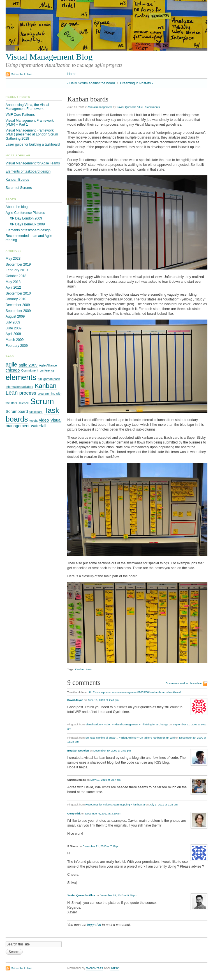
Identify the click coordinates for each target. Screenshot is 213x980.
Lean (89, 669)
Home (72, 74)
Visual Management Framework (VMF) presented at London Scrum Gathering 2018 (32, 134)
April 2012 (13, 288)
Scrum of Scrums (19, 188)
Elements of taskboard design (28, 171)
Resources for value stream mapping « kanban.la (115, 804)
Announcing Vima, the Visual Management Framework (27, 107)
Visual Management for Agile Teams (33, 163)
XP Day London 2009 (26, 218)
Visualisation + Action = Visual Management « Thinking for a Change (127, 724)
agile (11, 365)
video (44, 420)
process (28, 393)
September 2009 (18, 311)
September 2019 (18, 264)
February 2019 (17, 270)
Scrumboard (17, 411)
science (24, 403)
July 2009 (13, 322)
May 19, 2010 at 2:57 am (106, 780)
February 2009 (17, 346)
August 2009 (15, 316)
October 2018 (16, 276)
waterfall (39, 426)
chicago (13, 370)
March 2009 (15, 340)
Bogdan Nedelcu (78, 751)
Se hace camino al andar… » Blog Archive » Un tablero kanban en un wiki (130, 738)
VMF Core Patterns (20, 115)
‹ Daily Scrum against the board (91, 83)
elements (21, 377)
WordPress (95, 968)
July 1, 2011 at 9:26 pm (164, 804)
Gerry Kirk (74, 813)
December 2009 (18, 305)
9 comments (152, 107)
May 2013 (13, 282)
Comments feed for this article (184, 683)
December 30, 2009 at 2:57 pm (112, 751)
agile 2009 (28, 365)
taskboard (36, 412)
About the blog (17, 207)
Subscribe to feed (22, 74)
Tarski (115, 968)
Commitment (30, 370)
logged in (94, 925)
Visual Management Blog (49, 57)
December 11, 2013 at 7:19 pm (101, 846)
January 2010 (16, 299)
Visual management (100, 107)
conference (47, 370)
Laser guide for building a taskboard (33, 144)
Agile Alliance (48, 365)
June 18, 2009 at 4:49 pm (103, 700)
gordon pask (52, 379)
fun (40, 379)
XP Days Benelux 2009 (27, 224)
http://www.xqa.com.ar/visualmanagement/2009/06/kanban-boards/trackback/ (134, 692)
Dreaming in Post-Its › (136, 83)
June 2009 (14, 328)
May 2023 (13, 259)
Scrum (42, 401)
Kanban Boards (17, 180)
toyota (33, 420)
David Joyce (75, 700)
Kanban (80, 669)
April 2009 (13, 334)
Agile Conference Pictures (25, 213)
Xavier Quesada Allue (130, 107)
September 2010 (18, 293)
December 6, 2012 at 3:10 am (103, 813)
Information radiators (19, 387)
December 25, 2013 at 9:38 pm (118, 895)
